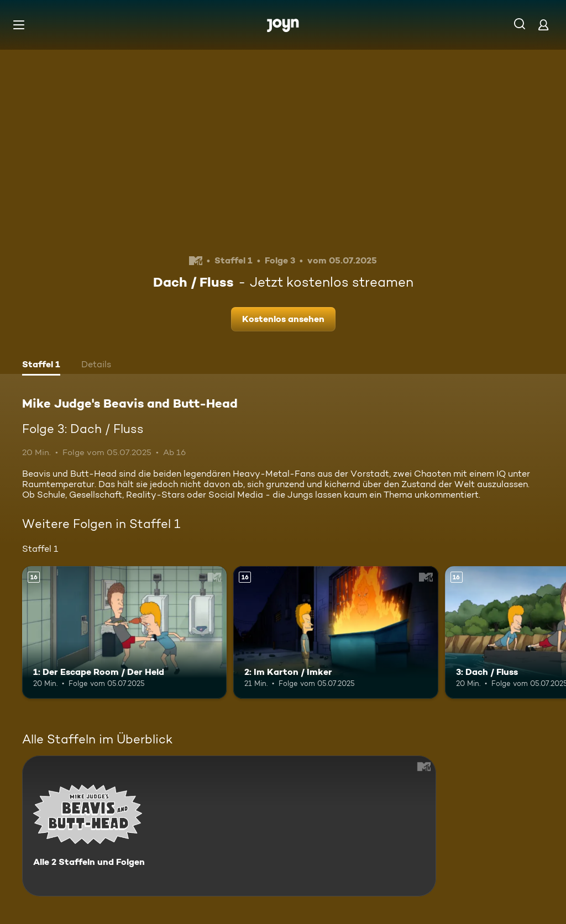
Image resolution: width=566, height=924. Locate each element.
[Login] (543, 25)
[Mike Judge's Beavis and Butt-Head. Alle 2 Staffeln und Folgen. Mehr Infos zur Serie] (229, 826)
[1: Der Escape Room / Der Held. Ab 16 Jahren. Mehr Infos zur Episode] (124, 633)
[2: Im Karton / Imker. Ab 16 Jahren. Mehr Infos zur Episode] (336, 633)
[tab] (41, 366)
